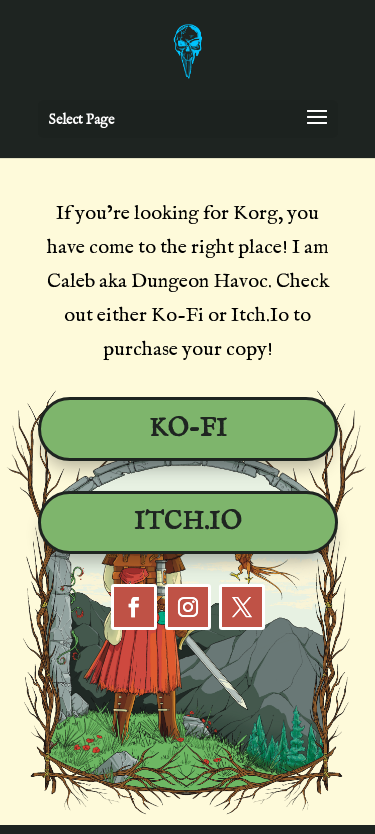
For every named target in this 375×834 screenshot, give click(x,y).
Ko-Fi (188, 429)
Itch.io (187, 522)
